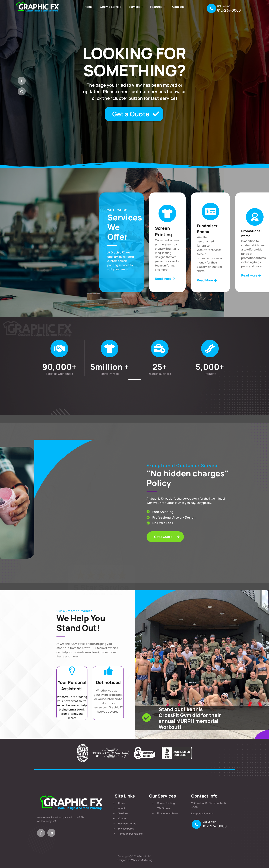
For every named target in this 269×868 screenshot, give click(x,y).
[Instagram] (22, 91)
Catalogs (178, 7)
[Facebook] (22, 81)
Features (158, 7)
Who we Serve (111, 7)
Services (136, 7)
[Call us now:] (211, 8)
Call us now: (224, 6)
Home (89, 7)
